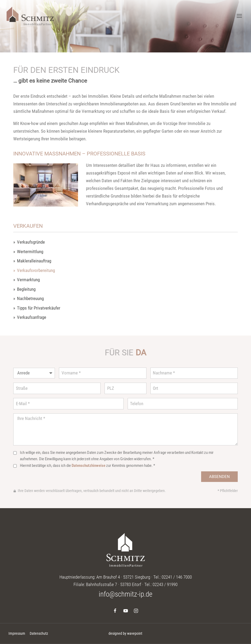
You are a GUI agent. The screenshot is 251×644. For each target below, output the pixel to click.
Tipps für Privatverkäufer (39, 308)
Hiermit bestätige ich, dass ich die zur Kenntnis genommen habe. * (87, 466)
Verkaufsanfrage (32, 317)
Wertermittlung (30, 252)
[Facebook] (115, 611)
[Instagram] (136, 611)
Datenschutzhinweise (88, 466)
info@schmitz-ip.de (125, 594)
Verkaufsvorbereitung (36, 270)
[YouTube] (125, 611)
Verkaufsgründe (31, 242)
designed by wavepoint (125, 633)
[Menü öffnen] (239, 16)
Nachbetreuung (30, 299)
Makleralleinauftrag (34, 261)
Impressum (17, 633)
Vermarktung (28, 280)
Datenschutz (39, 633)
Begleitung (26, 289)
